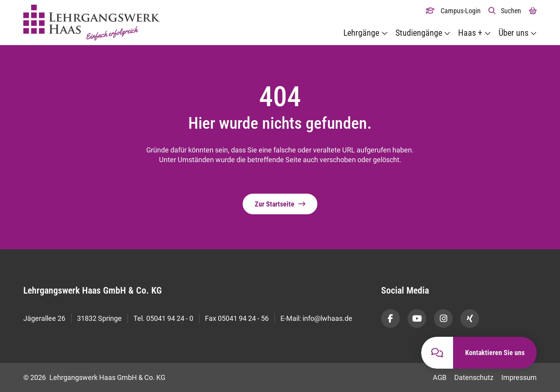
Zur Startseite (275, 204)
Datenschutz (474, 377)
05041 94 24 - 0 (170, 318)
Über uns (514, 33)
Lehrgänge (361, 33)
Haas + (470, 33)
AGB (440, 377)
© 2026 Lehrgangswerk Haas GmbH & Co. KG (94, 377)
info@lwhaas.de (327, 318)
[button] (505, 11)
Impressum (519, 377)
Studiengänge (419, 33)
